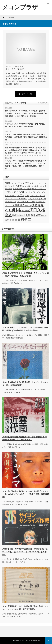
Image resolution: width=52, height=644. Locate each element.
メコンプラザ (24, 640)
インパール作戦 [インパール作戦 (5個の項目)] (15, 186)
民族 (22, 67)
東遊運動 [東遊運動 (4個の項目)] (25, 211)
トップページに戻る (26, 94)
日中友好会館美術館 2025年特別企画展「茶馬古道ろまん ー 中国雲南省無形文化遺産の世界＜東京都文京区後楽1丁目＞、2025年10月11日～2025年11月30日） (25, 150)
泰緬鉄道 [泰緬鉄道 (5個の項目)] (17, 215)
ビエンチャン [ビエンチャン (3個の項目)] (34, 196)
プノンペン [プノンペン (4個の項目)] (32, 199)
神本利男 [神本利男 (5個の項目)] (26, 215)
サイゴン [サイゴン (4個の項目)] (16, 189)
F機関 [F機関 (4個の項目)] (7, 183)
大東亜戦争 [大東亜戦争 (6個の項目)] (18, 205)
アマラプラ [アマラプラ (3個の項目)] (14, 183)
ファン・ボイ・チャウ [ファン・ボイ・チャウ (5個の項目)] (16, 199)
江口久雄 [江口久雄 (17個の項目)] (37, 210)
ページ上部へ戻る (49, 641)
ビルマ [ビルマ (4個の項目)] (42, 196)
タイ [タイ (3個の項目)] (12, 192)
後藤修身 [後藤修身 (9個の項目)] (38, 205)
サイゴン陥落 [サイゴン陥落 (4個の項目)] (26, 189)
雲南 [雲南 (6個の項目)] (15, 220)
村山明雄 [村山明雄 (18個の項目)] (13, 210)
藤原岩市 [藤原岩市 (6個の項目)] (36, 215)
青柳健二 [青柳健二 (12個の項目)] (24, 220)
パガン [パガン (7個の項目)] (20, 195)
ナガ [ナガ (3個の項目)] (37, 192)
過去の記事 (44, 103)
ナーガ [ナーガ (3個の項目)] (41, 192)
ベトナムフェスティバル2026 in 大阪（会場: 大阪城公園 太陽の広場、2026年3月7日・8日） (25, 125)
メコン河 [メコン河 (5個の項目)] (31, 202)
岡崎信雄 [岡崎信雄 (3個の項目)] (28, 206)
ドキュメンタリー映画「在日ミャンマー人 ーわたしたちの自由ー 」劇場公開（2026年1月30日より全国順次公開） (26, 137)
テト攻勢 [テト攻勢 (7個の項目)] (19, 192)
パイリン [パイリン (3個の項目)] (13, 196)
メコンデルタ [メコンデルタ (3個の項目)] (21, 202)
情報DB (17, 67)
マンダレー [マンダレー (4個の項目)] (12, 202)
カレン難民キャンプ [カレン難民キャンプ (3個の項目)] (37, 186)
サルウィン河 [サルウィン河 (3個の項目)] (36, 189)
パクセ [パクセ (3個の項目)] (27, 196)
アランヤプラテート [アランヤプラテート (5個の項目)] (28, 183)
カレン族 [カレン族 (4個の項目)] (26, 186)
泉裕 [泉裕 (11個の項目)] (8, 215)
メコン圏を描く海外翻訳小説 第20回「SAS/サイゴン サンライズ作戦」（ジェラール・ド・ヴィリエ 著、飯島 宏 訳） (26, 552)
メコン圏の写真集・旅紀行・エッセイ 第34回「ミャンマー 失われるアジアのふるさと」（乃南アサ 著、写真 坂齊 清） (26, 494)
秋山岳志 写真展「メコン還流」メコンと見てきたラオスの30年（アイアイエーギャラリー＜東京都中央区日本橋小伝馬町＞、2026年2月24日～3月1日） (26, 113)
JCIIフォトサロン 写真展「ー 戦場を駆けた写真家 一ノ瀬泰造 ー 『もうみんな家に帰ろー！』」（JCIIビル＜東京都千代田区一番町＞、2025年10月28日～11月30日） (26, 165)
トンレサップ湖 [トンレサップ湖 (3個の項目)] (30, 192)
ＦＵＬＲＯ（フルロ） (15, 69)
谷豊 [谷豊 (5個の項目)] (9, 220)
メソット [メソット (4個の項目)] (39, 202)
